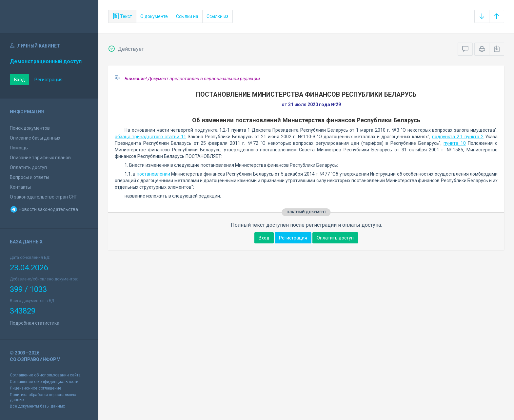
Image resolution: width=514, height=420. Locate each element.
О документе (154, 16)
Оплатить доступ (28, 167)
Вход (20, 80)
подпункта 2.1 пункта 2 (458, 137)
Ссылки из (217, 16)
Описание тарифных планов (40, 158)
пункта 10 (455, 143)
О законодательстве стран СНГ (43, 197)
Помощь (19, 148)
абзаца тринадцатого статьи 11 (150, 137)
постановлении (153, 174)
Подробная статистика (35, 323)
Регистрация (49, 80)
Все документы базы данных (37, 406)
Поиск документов (30, 128)
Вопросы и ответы (30, 177)
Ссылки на (187, 16)
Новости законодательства (44, 209)
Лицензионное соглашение (36, 388)
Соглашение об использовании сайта (45, 375)
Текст (122, 16)
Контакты (20, 187)
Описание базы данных (35, 138)
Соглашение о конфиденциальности (44, 382)
